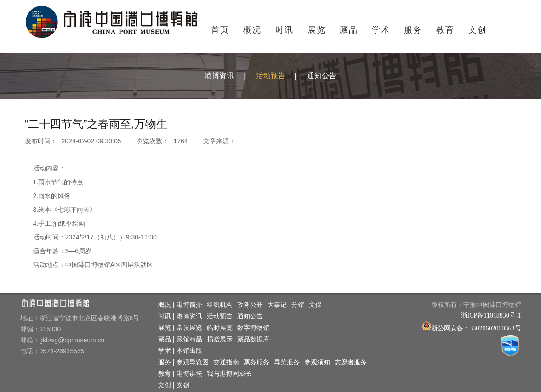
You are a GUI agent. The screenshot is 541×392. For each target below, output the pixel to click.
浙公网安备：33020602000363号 (476, 328)
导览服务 (287, 362)
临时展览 (220, 328)
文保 (315, 305)
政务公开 (250, 305)
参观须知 (317, 362)
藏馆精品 (189, 339)
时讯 (285, 30)
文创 (478, 30)
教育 (445, 30)
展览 (317, 30)
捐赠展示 (220, 339)
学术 (381, 30)
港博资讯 (219, 76)
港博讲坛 (189, 374)
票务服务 (256, 362)
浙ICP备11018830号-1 (491, 315)
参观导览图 (193, 362)
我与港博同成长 (229, 374)
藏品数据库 (253, 339)
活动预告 (271, 76)
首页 (220, 30)
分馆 (298, 305)
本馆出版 (189, 351)
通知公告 (322, 76)
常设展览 (189, 328)
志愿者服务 (351, 362)
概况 (252, 30)
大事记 (277, 305)
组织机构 (220, 305)
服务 (413, 30)
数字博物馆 (253, 328)
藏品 (349, 30)
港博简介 (189, 305)
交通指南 (226, 362)
